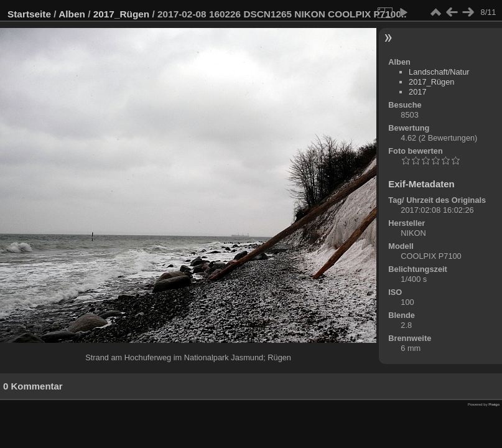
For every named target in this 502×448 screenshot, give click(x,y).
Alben (72, 14)
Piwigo (494, 404)
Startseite (29, 14)
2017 (417, 92)
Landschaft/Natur (439, 72)
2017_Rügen (122, 14)
